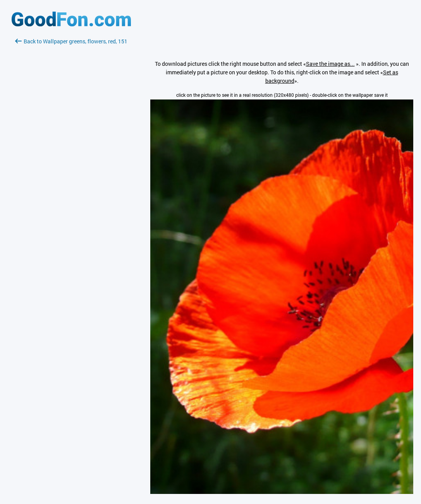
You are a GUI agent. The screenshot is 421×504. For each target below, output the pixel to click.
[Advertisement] (71, 137)
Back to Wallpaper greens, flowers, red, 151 (71, 41)
